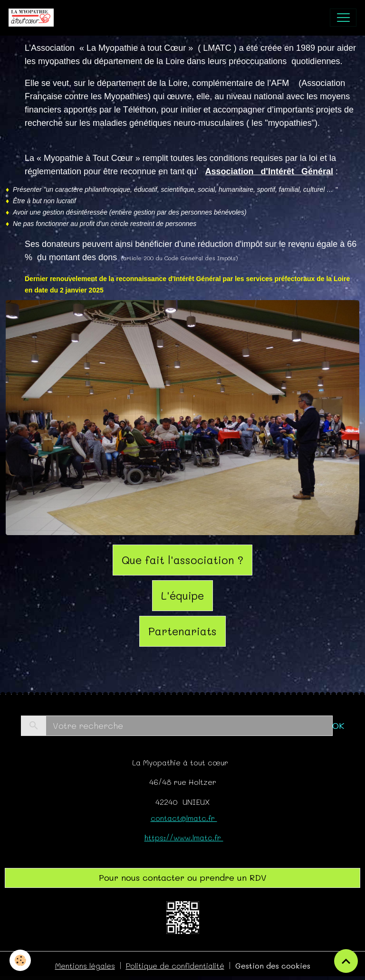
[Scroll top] (346, 961)
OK (338, 726)
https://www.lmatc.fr (184, 837)
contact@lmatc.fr (184, 818)
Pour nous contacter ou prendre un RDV (183, 877)
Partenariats (182, 631)
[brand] (33, 18)
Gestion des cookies (273, 966)
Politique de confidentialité (175, 966)
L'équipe (182, 595)
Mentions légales (85, 966)
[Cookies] (20, 960)
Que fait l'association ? (182, 560)
